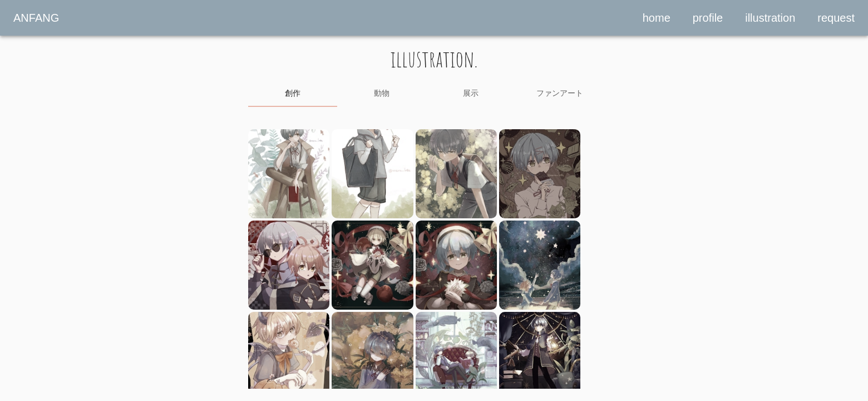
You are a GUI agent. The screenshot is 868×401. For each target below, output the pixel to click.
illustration (770, 18)
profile (708, 18)
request (836, 18)
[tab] (293, 94)
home (657, 18)
